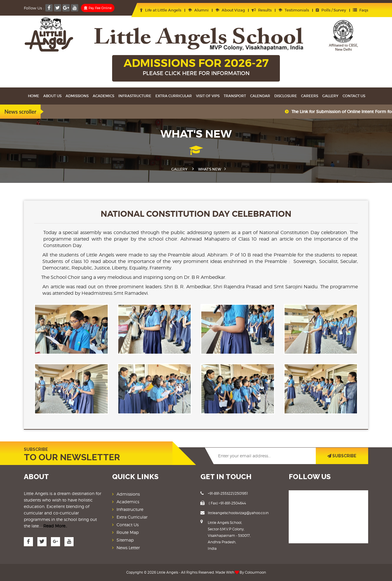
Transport (235, 96)
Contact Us (354, 96)
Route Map (128, 532)
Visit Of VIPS (208, 96)
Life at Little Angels (161, 10)
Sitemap (125, 540)
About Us (52, 96)
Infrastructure (135, 96)
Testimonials (294, 10)
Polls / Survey (331, 10)
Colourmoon (255, 572)
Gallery (330, 96)
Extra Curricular (174, 96)
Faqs (361, 10)
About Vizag (230, 10)
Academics (103, 96)
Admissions (77, 96)
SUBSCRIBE (342, 456)
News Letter (128, 548)
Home (34, 96)
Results (262, 10)
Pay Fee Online (98, 8)
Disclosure (286, 96)
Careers (310, 96)
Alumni (198, 10)
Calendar (260, 96)
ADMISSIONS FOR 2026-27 (196, 67)
